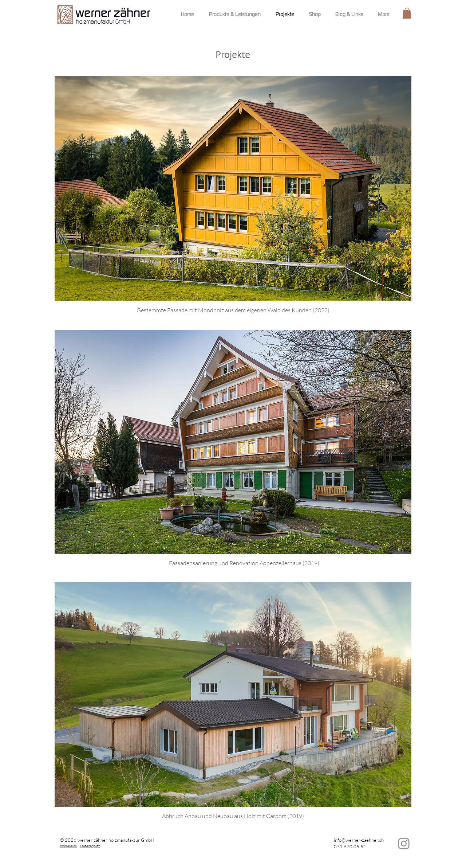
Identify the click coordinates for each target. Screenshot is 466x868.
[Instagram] (404, 844)
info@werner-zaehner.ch (359, 840)
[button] (407, 13)
